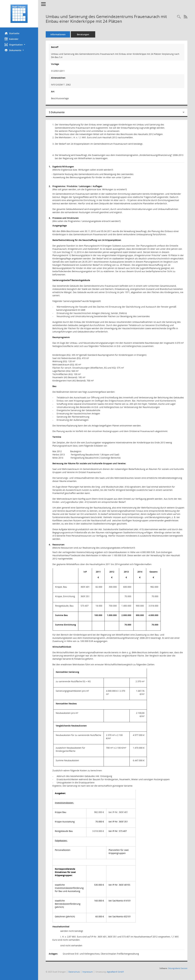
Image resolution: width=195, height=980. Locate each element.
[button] (19, 45)
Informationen (58, 34)
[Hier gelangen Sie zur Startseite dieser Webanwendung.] (19, 14)
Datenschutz (74, 972)
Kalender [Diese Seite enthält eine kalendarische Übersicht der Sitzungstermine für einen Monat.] (12, 39)
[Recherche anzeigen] (179, 17)
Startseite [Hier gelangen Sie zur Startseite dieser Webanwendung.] (12, 33)
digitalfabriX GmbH (115, 972)
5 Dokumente (57, 112)
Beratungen (83, 34)
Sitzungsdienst (178, 968)
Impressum (88, 972)
